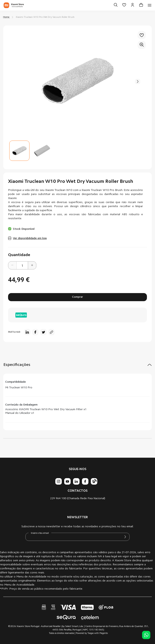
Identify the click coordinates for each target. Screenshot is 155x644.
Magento (104, 633)
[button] (138, 82)
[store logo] (14, 5)
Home (6, 17)
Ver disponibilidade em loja (30, 238)
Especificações (17, 365)
